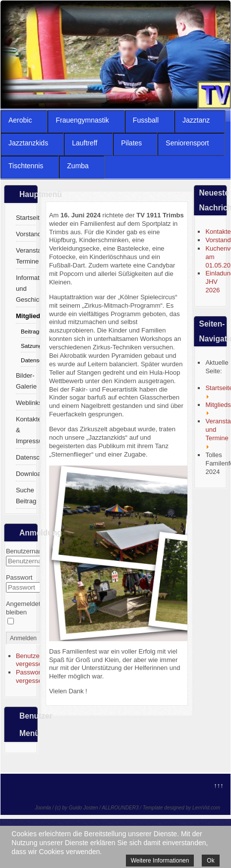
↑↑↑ (219, 785)
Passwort (19, 577)
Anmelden (23, 638)
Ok (210, 861)
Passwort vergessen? (32, 676)
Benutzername (27, 551)
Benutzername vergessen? (37, 660)
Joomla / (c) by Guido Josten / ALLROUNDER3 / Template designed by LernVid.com (127, 808)
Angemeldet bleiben (23, 608)
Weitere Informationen (160, 861)
